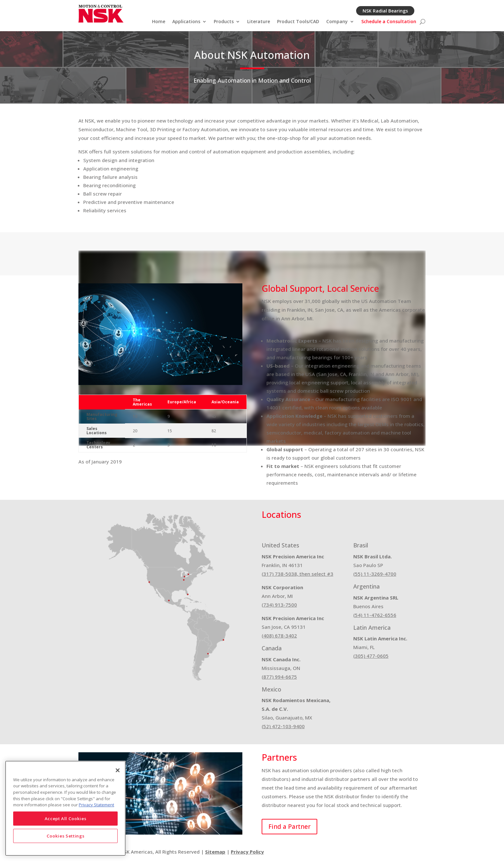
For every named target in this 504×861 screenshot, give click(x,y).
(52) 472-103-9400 (283, 726)
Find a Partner (289, 827)
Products (224, 22)
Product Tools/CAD (298, 22)
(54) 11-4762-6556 (375, 615)
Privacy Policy (247, 852)
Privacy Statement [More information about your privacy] (96, 805)
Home (159, 22)
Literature (259, 22)
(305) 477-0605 (371, 656)
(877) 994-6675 (279, 677)
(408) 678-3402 (279, 636)
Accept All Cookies (66, 819)
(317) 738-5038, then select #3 (297, 574)
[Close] (118, 770)
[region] (65, 808)
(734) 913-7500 (279, 605)
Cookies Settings (66, 836)
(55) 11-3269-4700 (375, 574)
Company (337, 22)
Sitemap (215, 852)
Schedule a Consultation (389, 22)
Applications (186, 22)
